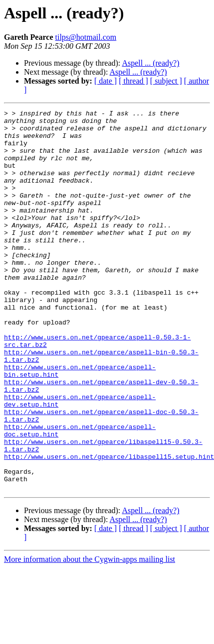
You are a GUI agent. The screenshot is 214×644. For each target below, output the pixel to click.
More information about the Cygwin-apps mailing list (90, 635)
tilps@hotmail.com (86, 37)
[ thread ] (133, 81)
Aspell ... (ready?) (150, 63)
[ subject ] (166, 81)
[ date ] (106, 81)
